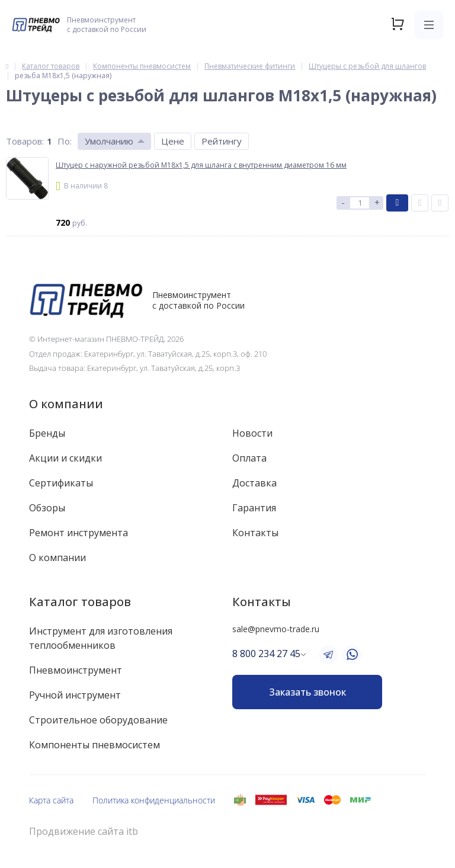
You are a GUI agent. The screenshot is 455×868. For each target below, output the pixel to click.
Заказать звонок (307, 692)
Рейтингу (222, 141)
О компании (66, 404)
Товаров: (25, 141)
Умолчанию (109, 141)
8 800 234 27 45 (266, 654)
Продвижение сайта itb (84, 832)
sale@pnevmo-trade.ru (276, 629)
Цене (173, 141)
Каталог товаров (80, 602)
